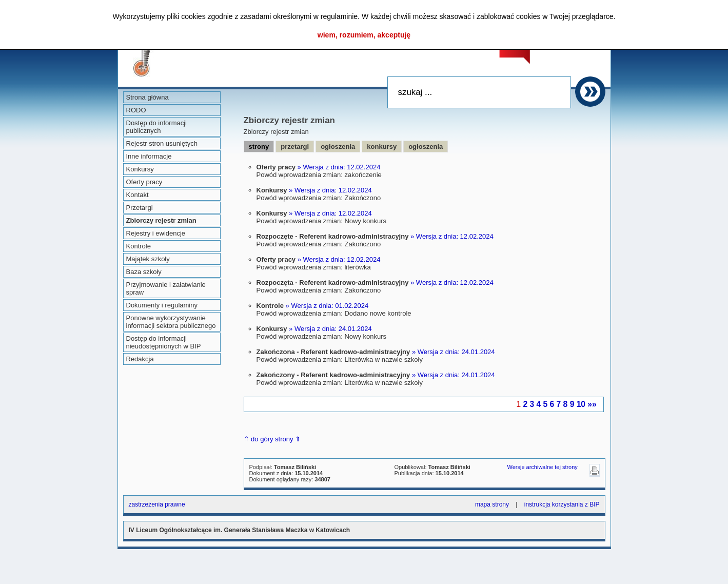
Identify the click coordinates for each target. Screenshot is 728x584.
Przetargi (140, 208)
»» (592, 404)
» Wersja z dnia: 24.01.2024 (330, 329)
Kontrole (139, 246)
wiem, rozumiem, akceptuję (364, 35)
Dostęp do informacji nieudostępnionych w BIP (164, 342)
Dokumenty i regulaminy (162, 305)
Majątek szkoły (148, 259)
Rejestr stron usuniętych (162, 143)
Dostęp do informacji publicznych (157, 127)
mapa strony (492, 504)
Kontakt (137, 195)
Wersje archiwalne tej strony (543, 467)
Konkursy (140, 169)
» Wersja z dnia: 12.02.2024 (339, 167)
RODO (136, 110)
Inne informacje (149, 156)
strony (259, 147)
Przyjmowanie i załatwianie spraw (166, 288)
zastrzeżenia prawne (157, 504)
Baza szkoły (144, 272)
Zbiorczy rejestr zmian (161, 220)
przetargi (295, 147)
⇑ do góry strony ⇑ (272, 439)
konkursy (382, 147)
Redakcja (140, 359)
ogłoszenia (338, 147)
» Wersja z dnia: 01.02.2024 (327, 306)
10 (581, 404)
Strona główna (147, 97)
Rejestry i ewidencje (156, 233)
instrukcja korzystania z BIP (562, 504)
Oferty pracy (144, 182)
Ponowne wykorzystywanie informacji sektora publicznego (171, 322)
